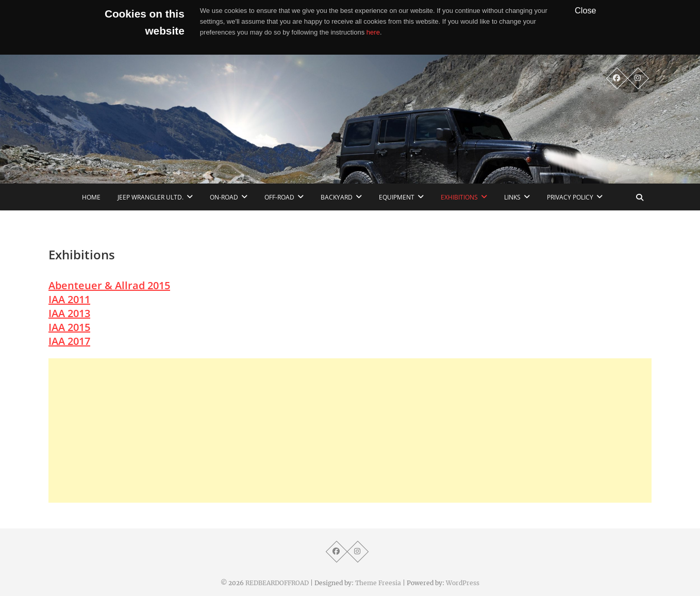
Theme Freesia (378, 583)
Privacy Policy (570, 197)
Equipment (397, 197)
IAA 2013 (69, 313)
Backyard (337, 197)
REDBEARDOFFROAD (277, 583)
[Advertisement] (350, 431)
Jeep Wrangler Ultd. (151, 197)
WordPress (463, 583)
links (512, 197)
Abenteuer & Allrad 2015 (109, 285)
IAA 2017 (69, 341)
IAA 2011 (69, 299)
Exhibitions (459, 197)
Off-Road (279, 197)
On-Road (224, 197)
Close (586, 10)
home (91, 197)
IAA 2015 (69, 327)
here (373, 32)
